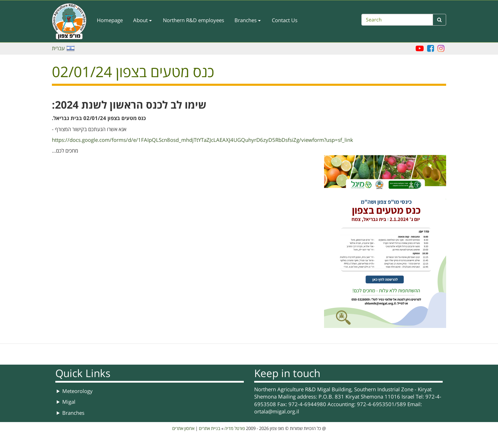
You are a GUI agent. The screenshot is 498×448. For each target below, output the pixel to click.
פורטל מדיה (235, 429)
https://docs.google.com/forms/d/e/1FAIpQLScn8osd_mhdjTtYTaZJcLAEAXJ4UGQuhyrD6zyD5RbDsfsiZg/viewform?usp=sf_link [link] (202, 140)
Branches (248, 20)
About (142, 20)
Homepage (110, 20)
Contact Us (285, 20)
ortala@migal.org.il (277, 412)
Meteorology (77, 391)
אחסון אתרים (183, 429)
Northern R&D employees (193, 20)
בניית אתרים (210, 429)
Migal (69, 402)
